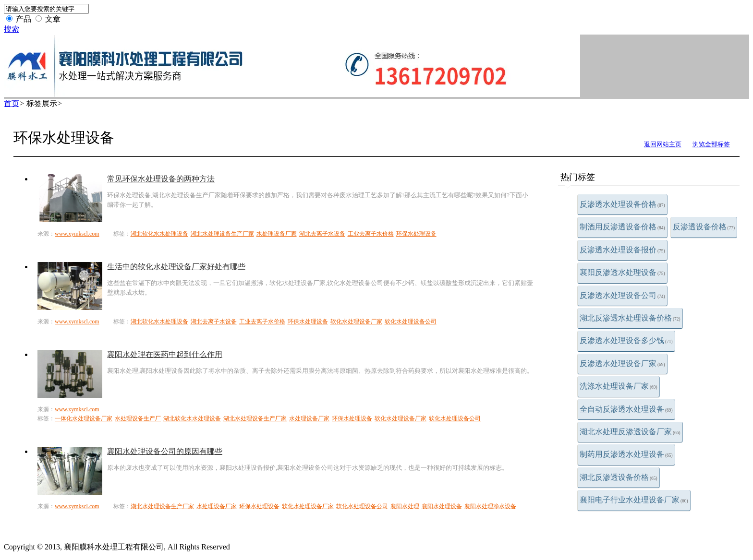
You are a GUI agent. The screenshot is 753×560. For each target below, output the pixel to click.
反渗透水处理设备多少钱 (626, 340)
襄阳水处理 (405, 506)
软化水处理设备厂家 (356, 322)
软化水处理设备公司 (411, 322)
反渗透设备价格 (704, 227)
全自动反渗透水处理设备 (626, 409)
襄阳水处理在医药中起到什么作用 (165, 354)
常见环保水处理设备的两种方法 (161, 179)
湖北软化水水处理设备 (159, 234)
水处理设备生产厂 (138, 418)
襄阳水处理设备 (442, 506)
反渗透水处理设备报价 (622, 250)
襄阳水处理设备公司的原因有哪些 (165, 451)
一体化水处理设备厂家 (84, 418)
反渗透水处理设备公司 (622, 295)
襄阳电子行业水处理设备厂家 (634, 500)
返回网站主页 (663, 144)
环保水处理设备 (416, 234)
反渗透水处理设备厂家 (622, 363)
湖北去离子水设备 (322, 234)
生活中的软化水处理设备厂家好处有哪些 (176, 267)
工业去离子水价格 (371, 234)
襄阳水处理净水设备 (490, 506)
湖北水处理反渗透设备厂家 (630, 432)
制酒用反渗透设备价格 (622, 227)
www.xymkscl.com (77, 234)
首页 (12, 103)
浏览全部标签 (711, 144)
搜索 (12, 29)
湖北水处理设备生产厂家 (222, 234)
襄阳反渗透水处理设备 (622, 272)
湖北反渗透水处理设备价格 (630, 318)
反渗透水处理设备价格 (622, 204)
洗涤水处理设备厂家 (619, 386)
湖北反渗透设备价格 (619, 477)
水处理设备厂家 (277, 234)
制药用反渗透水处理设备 (626, 454)
